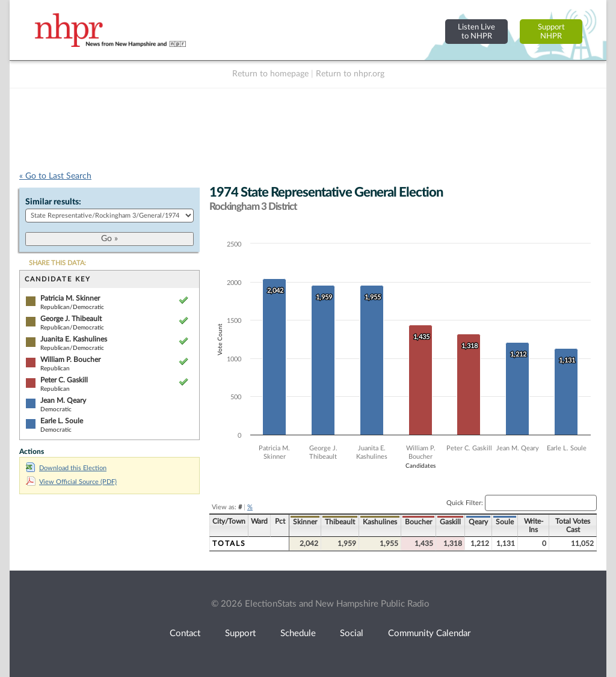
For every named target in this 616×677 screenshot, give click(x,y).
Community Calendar (429, 633)
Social (352, 633)
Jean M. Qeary (63, 400)
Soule (505, 522)
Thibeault (340, 522)
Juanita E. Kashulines (74, 339)
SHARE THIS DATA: (57, 263)
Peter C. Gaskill (64, 380)
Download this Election (66, 468)
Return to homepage (270, 74)
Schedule (298, 633)
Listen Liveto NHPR (476, 32)
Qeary (478, 522)
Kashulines (380, 522)
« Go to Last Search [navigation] (55, 176)
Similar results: (53, 202)
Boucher (418, 522)
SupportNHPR (551, 32)
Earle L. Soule (62, 421)
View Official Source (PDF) (71, 482)
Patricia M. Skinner (70, 298)
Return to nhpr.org (350, 74)
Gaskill (450, 522)
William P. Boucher (70, 360)
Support (240, 633)
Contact (185, 633)
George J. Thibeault (71, 319)
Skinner (305, 522)
